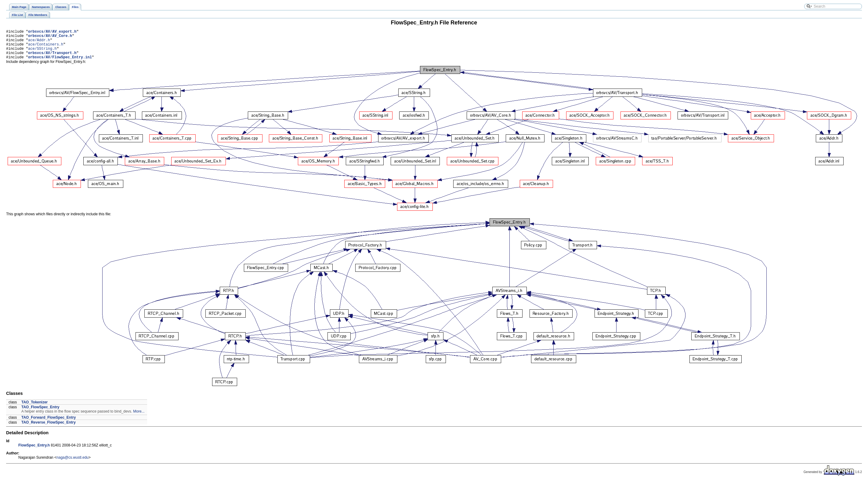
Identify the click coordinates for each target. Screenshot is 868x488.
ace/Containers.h (46, 48)
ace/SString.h (42, 53)
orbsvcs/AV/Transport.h (52, 58)
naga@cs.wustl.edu (72, 464)
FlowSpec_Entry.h (34, 452)
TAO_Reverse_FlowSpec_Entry (49, 429)
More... (139, 418)
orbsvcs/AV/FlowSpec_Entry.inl (60, 63)
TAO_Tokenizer (34, 409)
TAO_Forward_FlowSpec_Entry (49, 424)
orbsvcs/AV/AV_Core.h (50, 37)
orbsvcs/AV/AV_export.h (52, 32)
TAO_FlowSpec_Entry (40, 413)
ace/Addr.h (39, 43)
